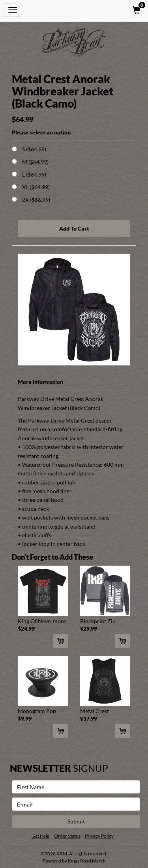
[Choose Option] (14, 149)
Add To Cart (74, 228)
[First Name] (76, 787)
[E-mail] (76, 804)
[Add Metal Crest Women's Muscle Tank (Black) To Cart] (123, 731)
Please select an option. (42, 132)
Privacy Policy (99, 836)
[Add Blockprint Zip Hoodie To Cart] (123, 641)
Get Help (41, 836)
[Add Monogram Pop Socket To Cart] (61, 731)
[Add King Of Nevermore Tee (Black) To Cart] (61, 641)
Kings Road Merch (87, 861)
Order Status (67, 836)
